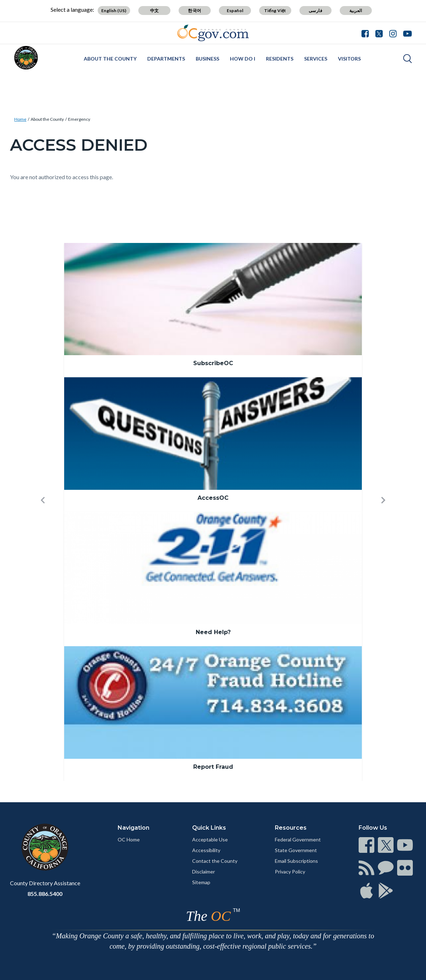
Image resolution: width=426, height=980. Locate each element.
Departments (166, 59)
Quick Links (209, 828)
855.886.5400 (45, 894)
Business (207, 59)
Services (316, 59)
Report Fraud (213, 767)
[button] (43, 512)
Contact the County (215, 861)
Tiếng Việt (275, 11)
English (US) (114, 11)
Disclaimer (204, 872)
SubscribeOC (213, 363)
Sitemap (201, 882)
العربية (356, 11)
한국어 (194, 11)
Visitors (349, 59)
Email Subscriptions (296, 861)
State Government (296, 850)
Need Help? (213, 632)
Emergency (79, 119)
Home (20, 119)
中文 (155, 11)
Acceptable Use (210, 839)
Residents (280, 59)
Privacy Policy (290, 872)
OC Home (129, 839)
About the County (110, 59)
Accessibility (206, 850)
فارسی (315, 11)
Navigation (134, 828)
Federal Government (298, 839)
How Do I (243, 59)
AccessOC (213, 498)
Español (235, 11)
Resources (291, 828)
